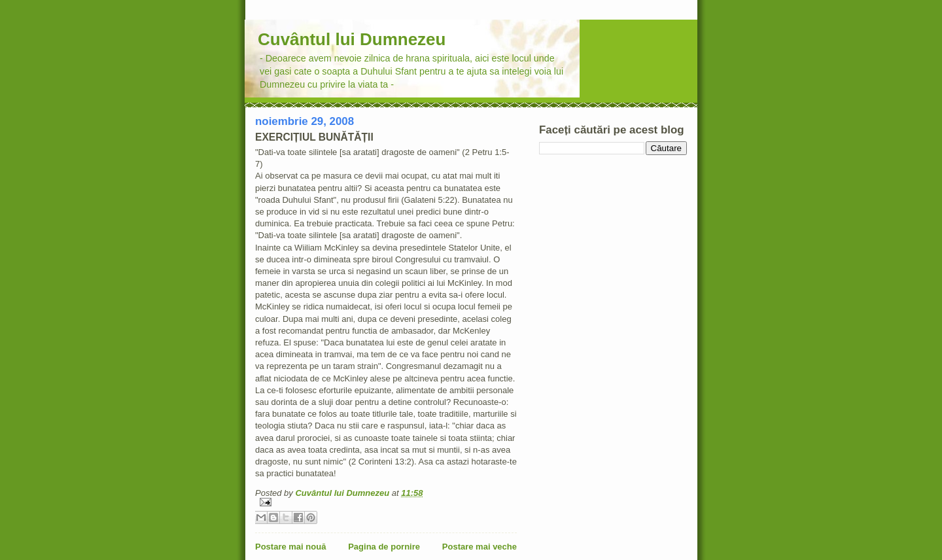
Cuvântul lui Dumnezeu (352, 39)
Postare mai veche (480, 547)
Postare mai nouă (290, 547)
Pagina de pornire (384, 547)
